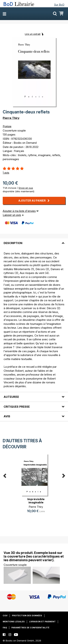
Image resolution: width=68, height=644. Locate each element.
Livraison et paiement (42, 622)
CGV (5, 616)
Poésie (7, 126)
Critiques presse (17, 407)
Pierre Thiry (11, 118)
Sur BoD (59, 5)
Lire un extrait (33, 34)
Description (13, 243)
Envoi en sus (26, 188)
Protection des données (27, 616)
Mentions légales (14, 622)
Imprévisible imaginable (36, 501)
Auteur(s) (11, 397)
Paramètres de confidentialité (30, 628)
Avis (7, 416)
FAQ (5, 628)
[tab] (34, 241)
